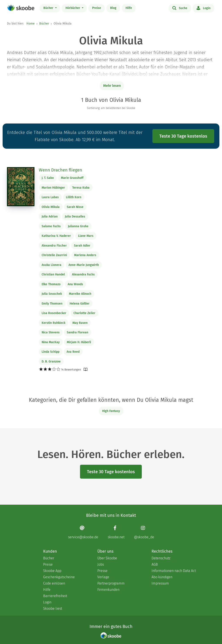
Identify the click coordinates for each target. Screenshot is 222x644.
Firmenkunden (108, 590)
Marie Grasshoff (72, 178)
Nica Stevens (51, 332)
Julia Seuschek (52, 294)
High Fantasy (111, 411)
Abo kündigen (162, 577)
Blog (113, 8)
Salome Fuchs (51, 226)
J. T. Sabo (48, 178)
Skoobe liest (53, 609)
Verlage (103, 577)
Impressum (160, 583)
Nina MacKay (51, 342)
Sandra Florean (78, 332)
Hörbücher (73, 8)
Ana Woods (75, 284)
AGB (155, 564)
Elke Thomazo (51, 284)
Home (31, 24)
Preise (97, 8)
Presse (102, 571)
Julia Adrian (50, 217)
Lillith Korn (74, 197)
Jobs (101, 564)
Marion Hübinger (53, 188)
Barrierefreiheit (55, 596)
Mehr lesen (112, 86)
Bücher (49, 8)
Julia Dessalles (75, 217)
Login (203, 8)
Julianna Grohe (78, 226)
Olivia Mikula (51, 207)
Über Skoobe (107, 558)
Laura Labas (50, 197)
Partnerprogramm (111, 583)
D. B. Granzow (51, 362)
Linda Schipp (51, 352)
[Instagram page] (144, 532)
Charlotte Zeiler (84, 313)
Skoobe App (52, 571)
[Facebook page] (116, 532)
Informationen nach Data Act (174, 571)
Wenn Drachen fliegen (60, 170)
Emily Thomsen (52, 304)
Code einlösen (54, 583)
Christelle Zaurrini (54, 255)
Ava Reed (73, 352)
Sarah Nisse (75, 207)
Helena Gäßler (80, 304)
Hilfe (129, 8)
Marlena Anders (85, 255)
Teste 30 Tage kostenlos (183, 136)
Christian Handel (53, 274)
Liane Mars (86, 236)
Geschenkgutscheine (59, 577)
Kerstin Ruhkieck (53, 323)
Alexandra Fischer (54, 246)
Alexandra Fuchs (83, 274)
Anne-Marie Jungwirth (84, 265)
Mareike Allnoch (80, 294)
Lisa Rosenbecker (54, 313)
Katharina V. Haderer (56, 236)
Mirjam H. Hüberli (79, 342)
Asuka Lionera (51, 265)
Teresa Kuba (81, 188)
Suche (180, 8)
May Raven (80, 323)
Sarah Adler (82, 246)
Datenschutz (161, 558)
